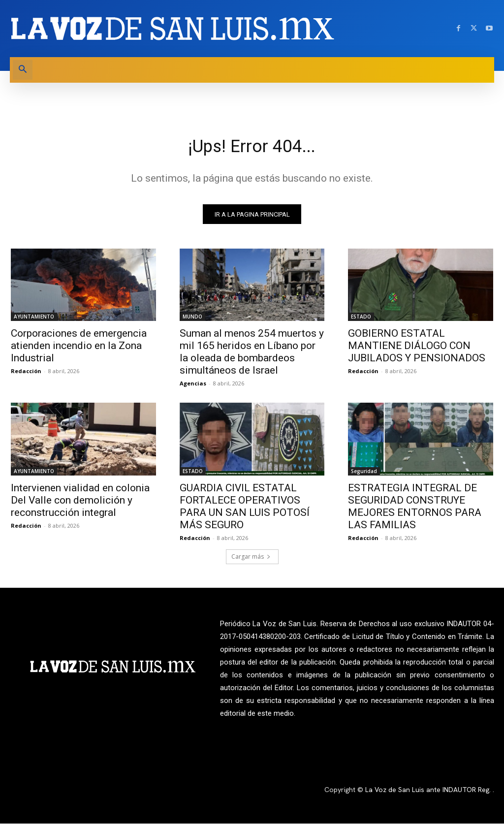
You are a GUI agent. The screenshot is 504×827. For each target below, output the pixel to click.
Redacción (26, 374)
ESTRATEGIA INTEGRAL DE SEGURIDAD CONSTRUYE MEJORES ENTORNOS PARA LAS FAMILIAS (415, 510)
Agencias (193, 387)
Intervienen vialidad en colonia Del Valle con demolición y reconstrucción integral (80, 504)
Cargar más (251, 560)
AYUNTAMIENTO (34, 320)
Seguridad (364, 475)
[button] (23, 70)
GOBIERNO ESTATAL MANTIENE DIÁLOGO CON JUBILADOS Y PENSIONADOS (417, 349)
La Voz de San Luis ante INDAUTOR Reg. (429, 794)
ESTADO (361, 320)
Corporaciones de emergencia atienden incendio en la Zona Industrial (79, 349)
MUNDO (192, 320)
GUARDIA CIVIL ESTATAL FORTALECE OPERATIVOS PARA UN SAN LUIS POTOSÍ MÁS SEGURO (245, 510)
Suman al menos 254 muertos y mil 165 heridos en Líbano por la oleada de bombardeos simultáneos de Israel (252, 355)
